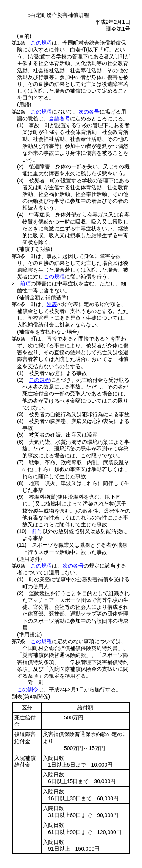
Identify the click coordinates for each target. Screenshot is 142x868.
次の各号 (89, 112)
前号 (37, 531)
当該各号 (59, 118)
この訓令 (28, 689)
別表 (52, 304)
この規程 (41, 43)
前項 (25, 283)
